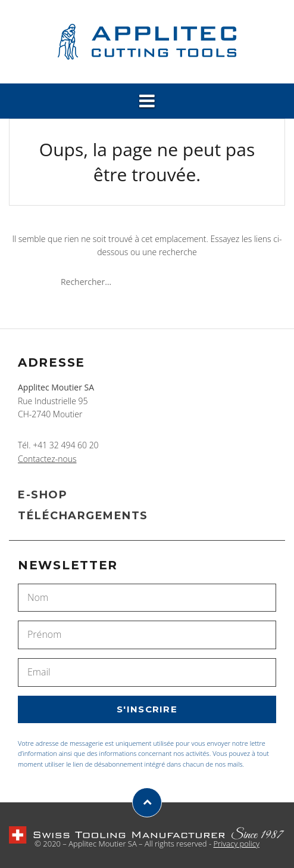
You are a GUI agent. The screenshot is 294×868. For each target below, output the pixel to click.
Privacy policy (237, 844)
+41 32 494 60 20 (65, 445)
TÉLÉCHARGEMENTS (83, 516)
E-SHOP (43, 495)
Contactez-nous (47, 459)
